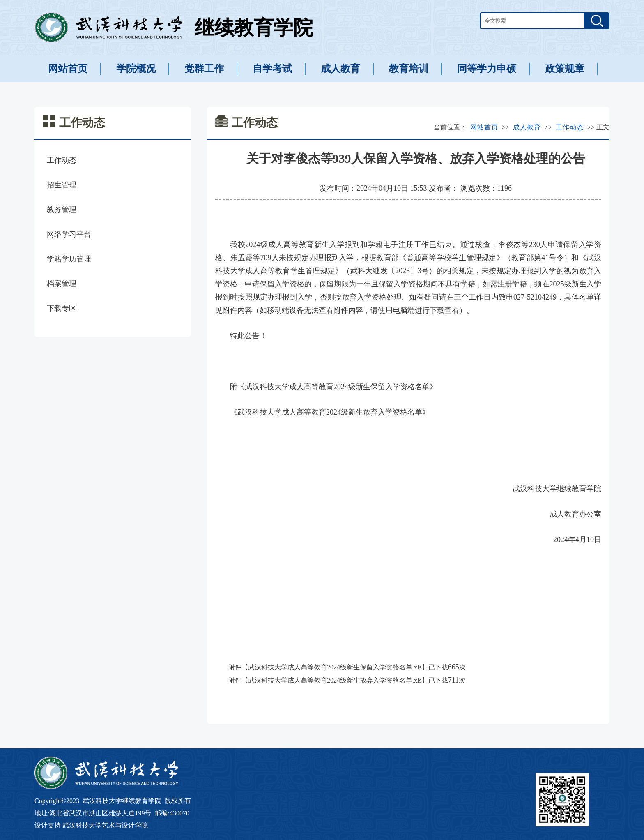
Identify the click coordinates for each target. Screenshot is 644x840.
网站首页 (68, 69)
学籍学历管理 (69, 259)
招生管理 (62, 185)
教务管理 (62, 210)
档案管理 (62, 284)
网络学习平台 (69, 234)
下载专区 (62, 308)
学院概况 (136, 69)
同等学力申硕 (487, 69)
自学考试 (272, 69)
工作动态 (62, 160)
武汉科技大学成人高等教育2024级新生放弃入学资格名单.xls (335, 680)
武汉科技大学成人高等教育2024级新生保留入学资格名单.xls (335, 667)
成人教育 (340, 69)
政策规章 (565, 69)
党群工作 (204, 69)
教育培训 (409, 69)
